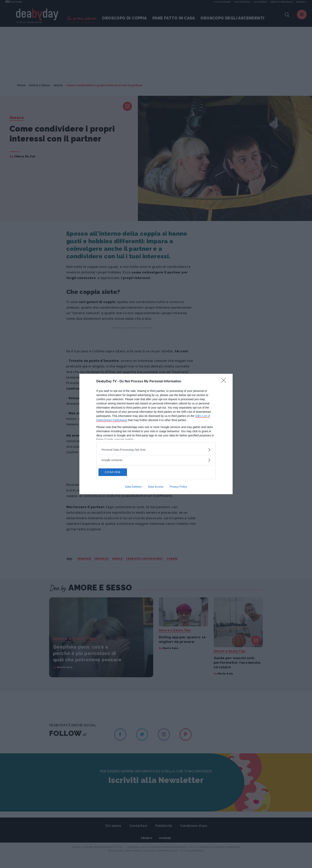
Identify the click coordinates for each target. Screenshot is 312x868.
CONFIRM (117, 472)
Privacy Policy (178, 487)
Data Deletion (133, 487)
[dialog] (156, 434)
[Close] (225, 381)
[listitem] (156, 450)
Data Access (156, 487)
